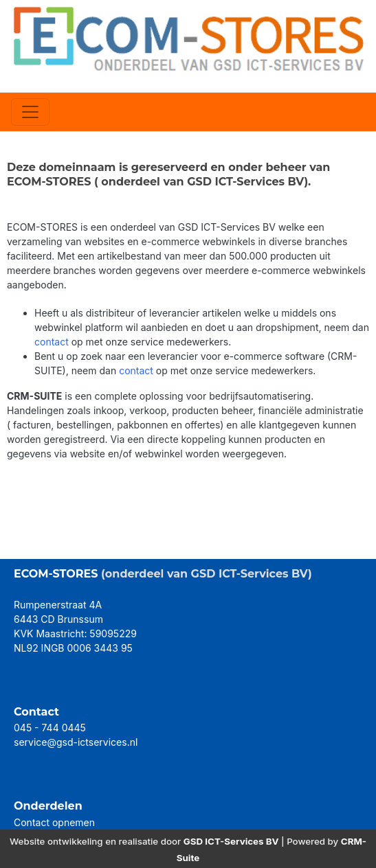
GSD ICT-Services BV (231, 841)
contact (52, 342)
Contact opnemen (54, 822)
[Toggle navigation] (30, 112)
